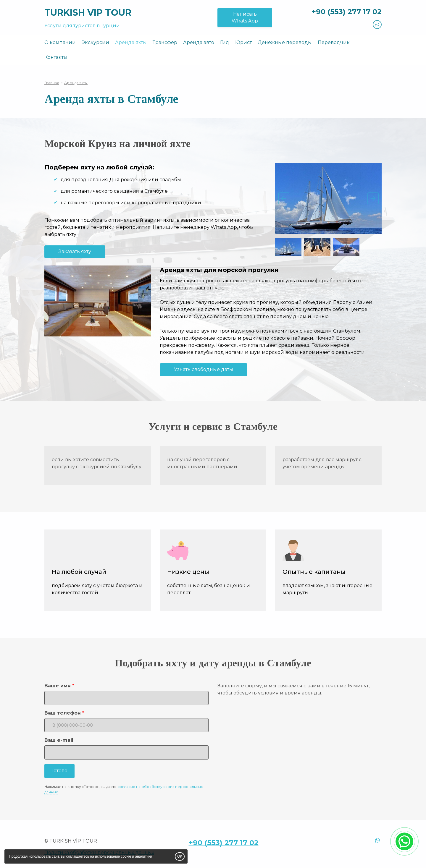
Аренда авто (199, 42)
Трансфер (165, 42)
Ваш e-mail (59, 740)
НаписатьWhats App (245, 17)
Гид (225, 42)
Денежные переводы (285, 42)
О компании (60, 42)
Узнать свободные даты (204, 369)
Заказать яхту (75, 251)
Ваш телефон (63, 713)
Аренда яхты (131, 42)
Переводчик (334, 42)
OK (180, 856)
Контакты (56, 57)
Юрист (243, 42)
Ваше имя (58, 686)
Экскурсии (95, 42)
